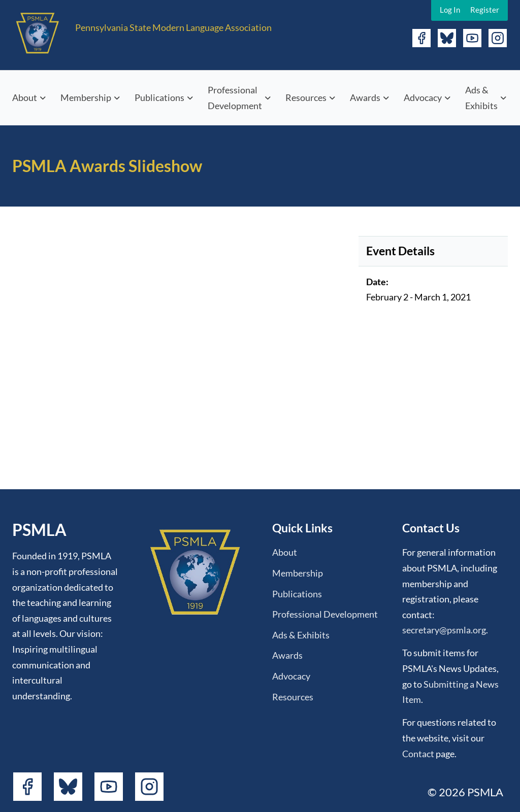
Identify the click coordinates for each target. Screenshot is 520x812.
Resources (306, 97)
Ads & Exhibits (481, 98)
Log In (450, 10)
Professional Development (235, 98)
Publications (159, 97)
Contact (418, 754)
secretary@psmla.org (444, 630)
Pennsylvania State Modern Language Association (173, 27)
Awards (365, 97)
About (25, 97)
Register (485, 10)
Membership (86, 97)
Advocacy (423, 97)
